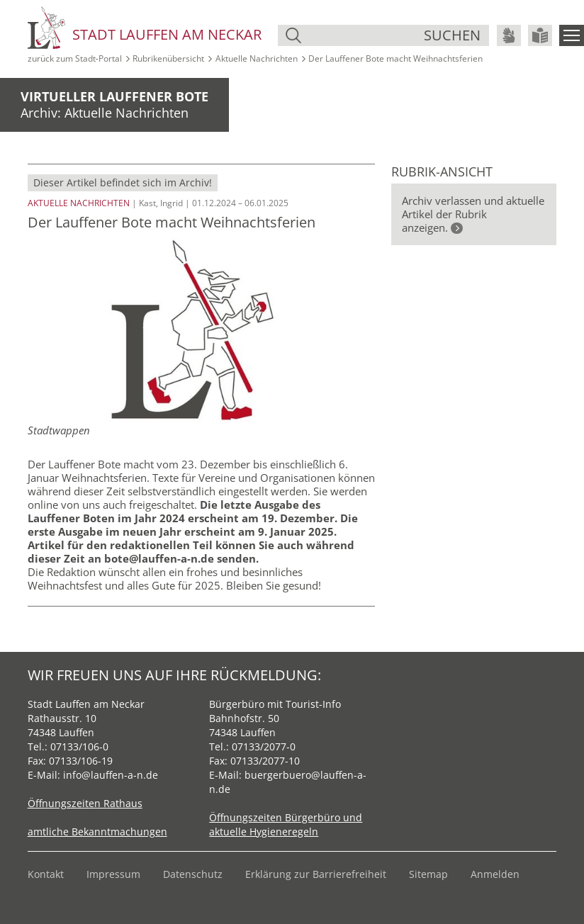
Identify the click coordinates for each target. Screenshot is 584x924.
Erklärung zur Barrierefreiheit (316, 874)
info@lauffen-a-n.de (111, 775)
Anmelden (495, 874)
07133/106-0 (79, 746)
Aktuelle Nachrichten (257, 58)
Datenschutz (193, 874)
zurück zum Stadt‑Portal (75, 58)
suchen (452, 35)
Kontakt (46, 874)
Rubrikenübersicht (168, 58)
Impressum (113, 874)
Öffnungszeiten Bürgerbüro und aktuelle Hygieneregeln (286, 824)
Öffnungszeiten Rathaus (85, 803)
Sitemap (428, 874)
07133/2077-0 (264, 746)
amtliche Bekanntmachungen (97, 832)
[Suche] (364, 35)
